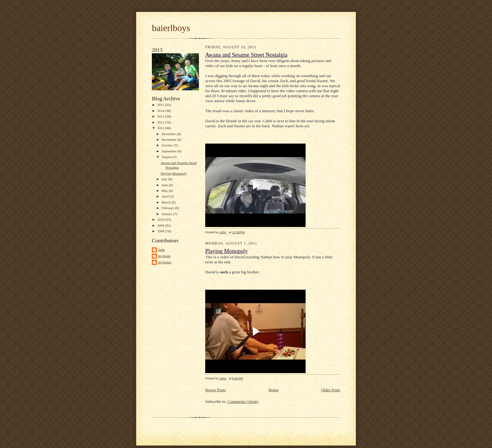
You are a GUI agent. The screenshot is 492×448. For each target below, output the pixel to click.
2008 (161, 231)
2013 (161, 116)
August (167, 157)
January (168, 214)
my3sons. (165, 262)
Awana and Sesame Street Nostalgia (246, 55)
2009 (161, 225)
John (161, 250)
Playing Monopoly (174, 173)
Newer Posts (215, 390)
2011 (161, 128)
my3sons (164, 256)
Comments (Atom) (243, 401)
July (165, 179)
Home (274, 390)
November (169, 140)
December (169, 134)
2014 (161, 111)
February (168, 208)
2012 (161, 122)
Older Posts (331, 390)
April (166, 196)
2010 (161, 219)
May (165, 191)
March (167, 202)
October (168, 145)
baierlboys (171, 28)
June (165, 185)
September (170, 151)
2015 (161, 105)
